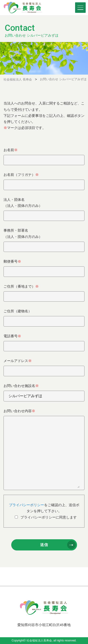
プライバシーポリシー (27, 505)
